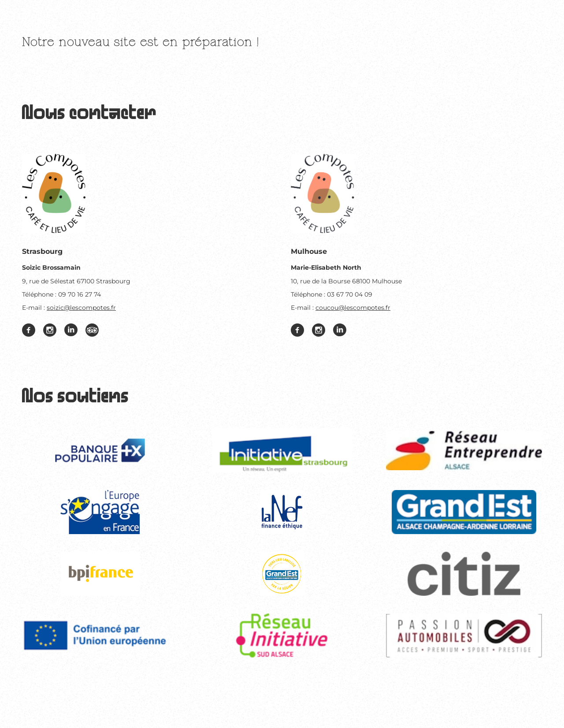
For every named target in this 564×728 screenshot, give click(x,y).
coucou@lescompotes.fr (353, 308)
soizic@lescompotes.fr (81, 308)
